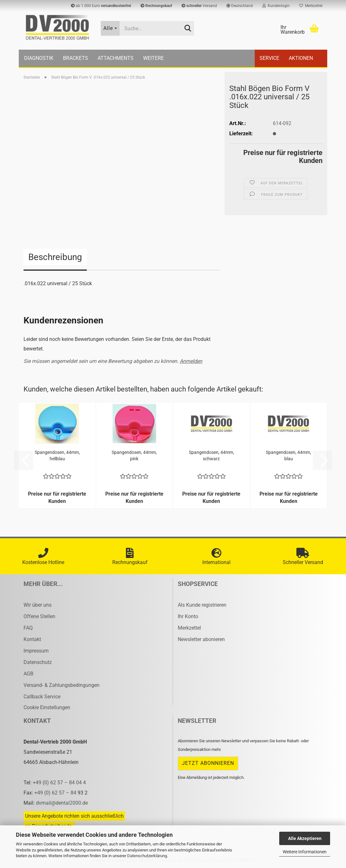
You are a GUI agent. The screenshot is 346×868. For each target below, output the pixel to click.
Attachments (116, 58)
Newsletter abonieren (201, 639)
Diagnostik (39, 58)
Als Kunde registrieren (202, 605)
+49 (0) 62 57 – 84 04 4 (59, 783)
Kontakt (32, 639)
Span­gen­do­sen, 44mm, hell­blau (57, 455)
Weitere (153, 58)
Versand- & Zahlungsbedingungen (62, 685)
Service (269, 58)
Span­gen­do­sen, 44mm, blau (288, 455)
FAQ (28, 628)
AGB (28, 674)
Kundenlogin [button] (276, 6)
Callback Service (42, 697)
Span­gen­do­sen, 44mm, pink (134, 455)
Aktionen (301, 58)
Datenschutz (38, 662)
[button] (240, 6)
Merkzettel (311, 6)
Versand (199, 6)
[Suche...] (110, 28)
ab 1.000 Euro (101, 6)
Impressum (36, 651)
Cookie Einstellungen (47, 707)
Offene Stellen (39, 616)
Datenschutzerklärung (147, 856)
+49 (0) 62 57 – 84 (56, 793)
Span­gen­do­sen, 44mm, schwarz (211, 455)
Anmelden (191, 361)
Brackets (76, 58)
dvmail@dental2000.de (62, 803)
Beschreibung (55, 257)
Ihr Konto (188, 616)
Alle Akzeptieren (305, 838)
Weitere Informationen (305, 852)
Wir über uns (38, 605)
